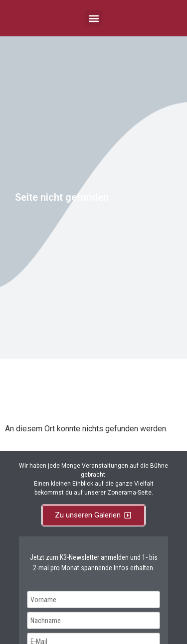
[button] (93, 18)
